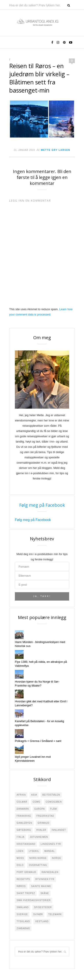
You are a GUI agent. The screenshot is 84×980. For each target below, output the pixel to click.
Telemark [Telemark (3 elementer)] (55, 914)
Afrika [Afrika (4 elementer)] (21, 795)
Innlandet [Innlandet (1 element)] (59, 830)
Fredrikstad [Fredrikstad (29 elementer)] (45, 816)
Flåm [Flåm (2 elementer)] (53, 809)
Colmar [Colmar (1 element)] (22, 802)
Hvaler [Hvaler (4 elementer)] (41, 830)
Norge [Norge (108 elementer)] (57, 858)
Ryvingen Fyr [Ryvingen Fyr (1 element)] (45, 879)
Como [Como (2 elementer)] (36, 802)
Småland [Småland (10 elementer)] (23, 907)
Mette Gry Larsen (56, 150)
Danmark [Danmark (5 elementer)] (23, 809)
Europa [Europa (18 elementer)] (40, 809)
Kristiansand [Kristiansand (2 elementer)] (26, 844)
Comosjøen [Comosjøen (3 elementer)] (54, 802)
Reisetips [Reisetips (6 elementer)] (23, 879)
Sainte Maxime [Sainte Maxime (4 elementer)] (41, 886)
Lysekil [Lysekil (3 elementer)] (34, 851)
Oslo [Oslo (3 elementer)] (20, 865)
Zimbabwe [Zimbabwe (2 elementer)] (23, 928)
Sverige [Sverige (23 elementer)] (22, 914)
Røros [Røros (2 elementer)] (21, 886)
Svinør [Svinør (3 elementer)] (38, 914)
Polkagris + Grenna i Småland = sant (38, 741)
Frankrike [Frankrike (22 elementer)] (24, 816)
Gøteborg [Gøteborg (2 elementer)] (24, 830)
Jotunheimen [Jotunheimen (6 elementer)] (39, 837)
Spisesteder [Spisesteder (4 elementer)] (43, 907)
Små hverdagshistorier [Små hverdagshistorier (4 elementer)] (34, 900)
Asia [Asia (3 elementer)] (34, 795)
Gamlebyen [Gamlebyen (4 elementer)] (24, 823)
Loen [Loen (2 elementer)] (20, 851)
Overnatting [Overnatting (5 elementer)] (38, 865)
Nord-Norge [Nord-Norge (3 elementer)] (38, 858)
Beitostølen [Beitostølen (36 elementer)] (51, 795)
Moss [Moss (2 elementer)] (20, 858)
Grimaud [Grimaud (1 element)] (44, 823)
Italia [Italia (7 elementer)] (21, 837)
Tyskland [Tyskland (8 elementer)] (23, 921)
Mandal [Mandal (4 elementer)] (50, 851)
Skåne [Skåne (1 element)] (45, 893)
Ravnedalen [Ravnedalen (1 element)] (50, 872)
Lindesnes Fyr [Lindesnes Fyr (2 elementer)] (51, 844)
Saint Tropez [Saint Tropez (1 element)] (26, 893)
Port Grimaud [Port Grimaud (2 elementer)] (26, 872)
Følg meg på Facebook (42, 505)
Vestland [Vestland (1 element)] (42, 921)
